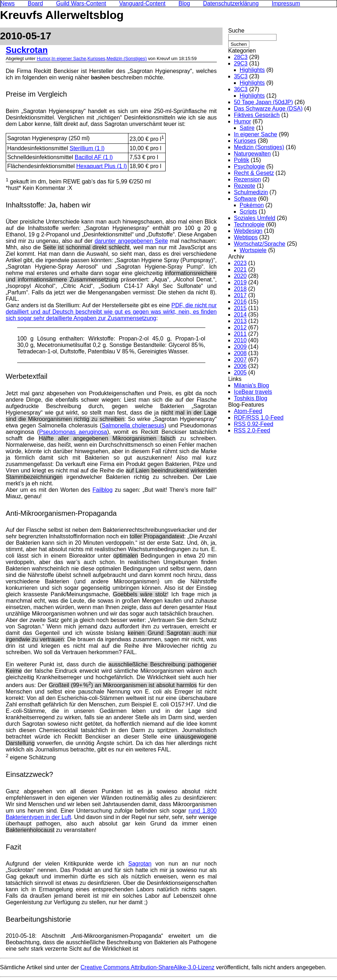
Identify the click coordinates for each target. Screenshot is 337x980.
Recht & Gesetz (254, 173)
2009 (240, 347)
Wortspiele (253, 250)
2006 (240, 366)
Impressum (286, 3)
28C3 (241, 57)
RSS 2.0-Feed (252, 430)
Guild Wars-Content (81, 3)
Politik (242, 160)
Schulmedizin (251, 192)
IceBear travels (253, 392)
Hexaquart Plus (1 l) (101, 166)
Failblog (103, 490)
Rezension (248, 179)
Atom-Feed (248, 411)
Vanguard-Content (142, 3)
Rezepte (245, 186)
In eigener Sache (69, 58)
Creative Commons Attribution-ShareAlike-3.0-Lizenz (147, 967)
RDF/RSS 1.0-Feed (259, 418)
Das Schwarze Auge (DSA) (268, 109)
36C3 (241, 89)
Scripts (248, 212)
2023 (240, 263)
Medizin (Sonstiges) (127, 58)
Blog (184, 3)
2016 (240, 302)
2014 (240, 315)
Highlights (252, 70)
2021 (240, 269)
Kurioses (96, 58)
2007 (240, 360)
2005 (240, 373)
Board (35, 3)
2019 (240, 282)
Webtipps (246, 237)
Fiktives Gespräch (257, 115)
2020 (240, 276)
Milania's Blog (251, 385)
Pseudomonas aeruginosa (73, 432)
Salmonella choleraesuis (133, 425)
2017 (240, 295)
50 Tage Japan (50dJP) (263, 102)
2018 (240, 289)
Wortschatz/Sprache (260, 244)
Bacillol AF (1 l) (94, 157)
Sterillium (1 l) (87, 148)
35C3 (241, 76)
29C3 (241, 63)
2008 (240, 353)
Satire (247, 128)
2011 (240, 334)
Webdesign (248, 231)
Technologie (249, 224)
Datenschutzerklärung (231, 3)
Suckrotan (27, 50)
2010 (240, 340)
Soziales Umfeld (255, 218)
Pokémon (252, 205)
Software (245, 199)
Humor (44, 58)
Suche (236, 31)
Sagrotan (140, 864)
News (8, 3)
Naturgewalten (252, 154)
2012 (240, 327)
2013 (240, 321)
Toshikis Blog (251, 398)
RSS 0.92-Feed (254, 424)
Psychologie (249, 166)
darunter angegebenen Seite (131, 241)
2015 (240, 308)
